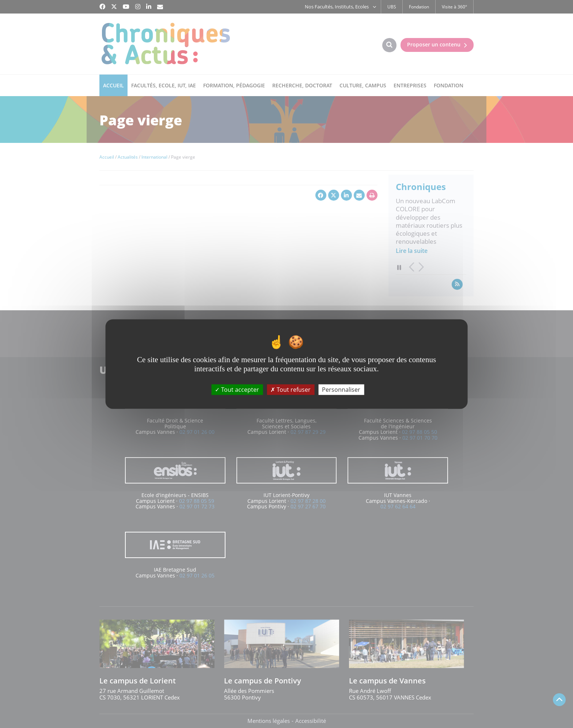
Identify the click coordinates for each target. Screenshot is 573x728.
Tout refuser (291, 389)
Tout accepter (237, 389)
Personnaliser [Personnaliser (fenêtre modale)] (341, 389)
